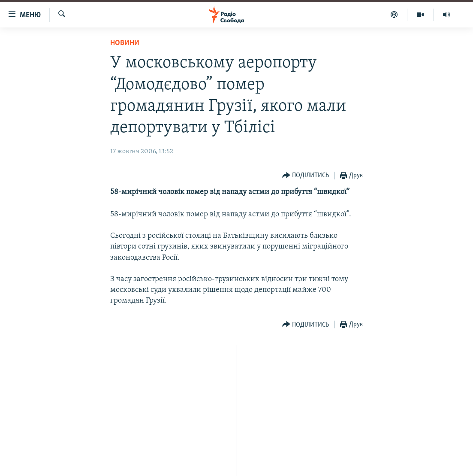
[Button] (306, 176)
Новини (125, 43)
